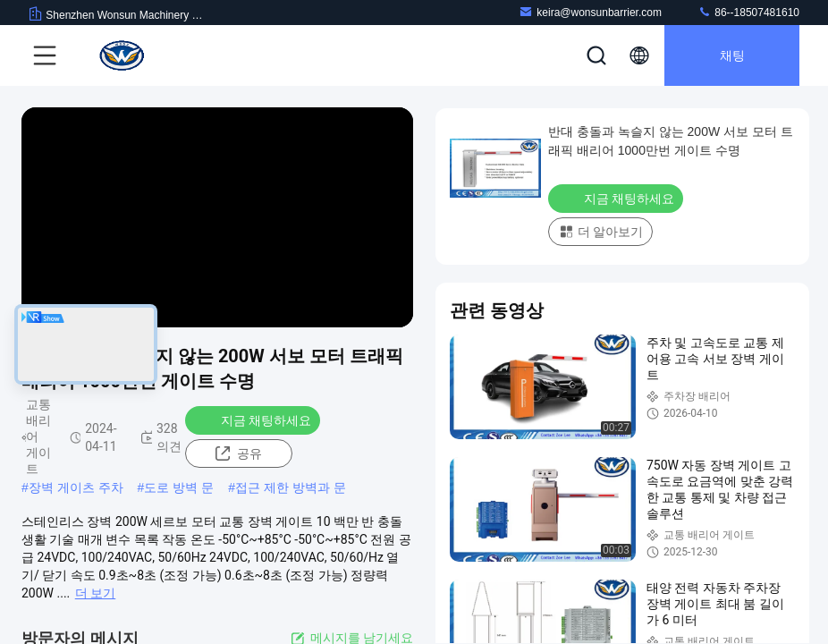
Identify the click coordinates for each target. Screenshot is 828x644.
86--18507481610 (748, 12)
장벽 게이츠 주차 (76, 487)
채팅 (732, 55)
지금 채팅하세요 (254, 419)
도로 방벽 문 (179, 487)
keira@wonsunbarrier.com (590, 12)
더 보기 (95, 593)
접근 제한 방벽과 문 (291, 487)
